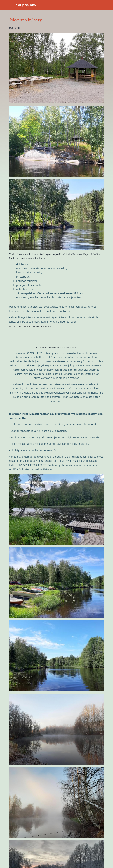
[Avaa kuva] (56, 68)
